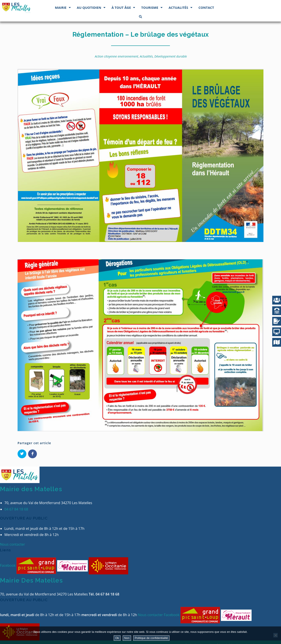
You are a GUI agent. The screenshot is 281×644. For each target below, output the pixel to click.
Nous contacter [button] (13, 544)
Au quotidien (91, 8)
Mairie (63, 8)
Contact (206, 7)
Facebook (8, 565)
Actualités (180, 8)
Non (127, 638)
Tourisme (152, 8)
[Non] (276, 635)
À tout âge (123, 8)
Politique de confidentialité (151, 638)
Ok (117, 638)
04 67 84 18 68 (16, 509)
